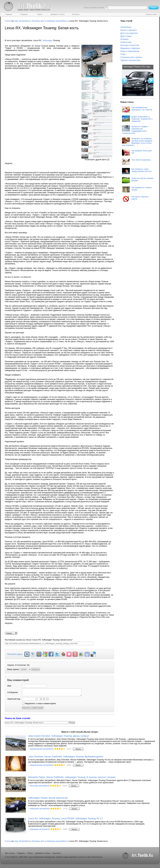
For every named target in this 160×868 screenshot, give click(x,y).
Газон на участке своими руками (138, 180)
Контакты (57, 853)
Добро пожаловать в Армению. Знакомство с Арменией (137, 119)
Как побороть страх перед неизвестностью (137, 171)
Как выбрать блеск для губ (137, 153)
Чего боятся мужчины (136, 162)
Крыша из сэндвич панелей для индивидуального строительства (135, 130)
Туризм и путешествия (130, 60)
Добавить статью (43, 853)
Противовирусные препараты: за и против (137, 109)
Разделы (21, 853)
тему (16, 21)
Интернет (125, 39)
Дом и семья (126, 36)
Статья (8, 21)
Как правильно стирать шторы (137, 189)
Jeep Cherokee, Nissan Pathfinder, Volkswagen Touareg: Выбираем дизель (66, 757)
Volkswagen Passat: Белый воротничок (48, 798)
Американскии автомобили (42, 749)
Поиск (30, 853)
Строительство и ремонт (131, 57)
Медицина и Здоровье (130, 48)
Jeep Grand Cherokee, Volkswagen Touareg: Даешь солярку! (59, 736)
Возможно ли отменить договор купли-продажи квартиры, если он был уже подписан (137, 142)
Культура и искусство (130, 45)
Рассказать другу (15, 654)
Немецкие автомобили (40, 809)
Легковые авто (38, 21)
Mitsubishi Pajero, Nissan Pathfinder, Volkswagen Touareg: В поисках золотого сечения (72, 777)
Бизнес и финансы (129, 30)
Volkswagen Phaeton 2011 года (137, 67)
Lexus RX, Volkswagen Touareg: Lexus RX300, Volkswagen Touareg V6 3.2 (65, 818)
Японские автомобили (40, 786)
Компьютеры (126, 42)
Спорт (123, 54)
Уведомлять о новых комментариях (39, 704)
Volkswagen (47, 40)
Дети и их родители (129, 33)
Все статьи (10, 853)
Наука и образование (130, 51)
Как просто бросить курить (135, 199)
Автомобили (24, 21)
